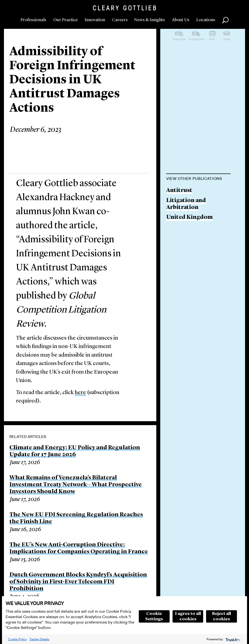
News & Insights (150, 20)
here (80, 393)
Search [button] (225, 20)
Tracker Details (39, 639)
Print (212, 39)
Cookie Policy (18, 639)
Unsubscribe (196, 39)
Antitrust (179, 191)
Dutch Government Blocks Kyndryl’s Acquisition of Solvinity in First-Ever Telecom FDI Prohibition (78, 582)
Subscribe (179, 39)
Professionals (33, 20)
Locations (206, 20)
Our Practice (65, 20)
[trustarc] (233, 639)
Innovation (95, 20)
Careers (120, 20)
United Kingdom (189, 218)
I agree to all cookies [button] (188, 616)
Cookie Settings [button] (154, 616)
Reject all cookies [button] (222, 616)
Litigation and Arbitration (186, 204)
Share (227, 39)
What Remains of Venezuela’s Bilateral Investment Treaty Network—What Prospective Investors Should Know (76, 485)
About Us (181, 20)
